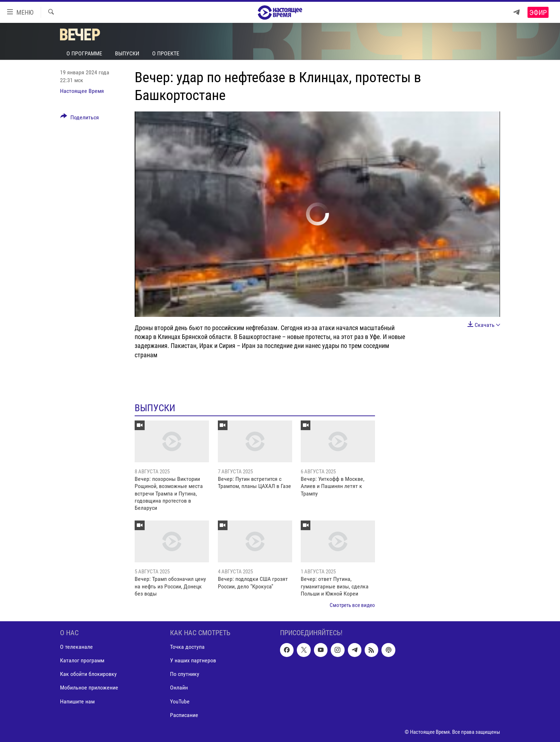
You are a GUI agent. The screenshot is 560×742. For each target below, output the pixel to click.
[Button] (80, 119)
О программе (84, 53)
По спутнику (185, 674)
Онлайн (179, 688)
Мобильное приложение (89, 688)
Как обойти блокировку (88, 674)
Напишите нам (77, 701)
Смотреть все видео (352, 605)
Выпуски (127, 53)
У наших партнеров (193, 660)
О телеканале (76, 647)
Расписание (184, 715)
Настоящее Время (82, 91)
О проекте (166, 53)
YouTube (180, 701)
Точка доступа (187, 647)
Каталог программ (82, 660)
